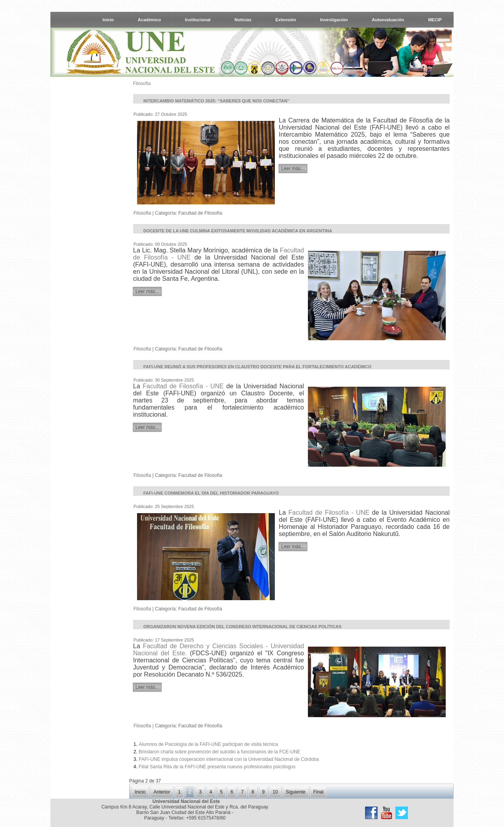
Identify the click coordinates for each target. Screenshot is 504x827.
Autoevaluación (388, 20)
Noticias (243, 20)
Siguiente (296, 792)
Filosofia (142, 83)
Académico (149, 20)
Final (319, 792)
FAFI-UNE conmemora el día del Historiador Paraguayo (211, 493)
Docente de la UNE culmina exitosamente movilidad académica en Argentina (238, 231)
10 (275, 792)
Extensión (286, 20)
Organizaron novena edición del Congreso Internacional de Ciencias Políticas (242, 627)
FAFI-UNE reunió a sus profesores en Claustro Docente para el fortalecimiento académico (257, 367)
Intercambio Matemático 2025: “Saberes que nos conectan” (216, 101)
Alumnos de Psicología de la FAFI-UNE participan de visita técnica (208, 744)
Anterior (162, 792)
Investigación (334, 20)
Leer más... (293, 169)
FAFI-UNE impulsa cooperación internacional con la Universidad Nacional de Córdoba (229, 759)
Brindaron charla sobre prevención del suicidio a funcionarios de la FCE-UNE (219, 752)
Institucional (198, 20)
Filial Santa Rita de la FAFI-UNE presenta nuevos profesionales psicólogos (217, 767)
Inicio (108, 20)
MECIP (435, 20)
